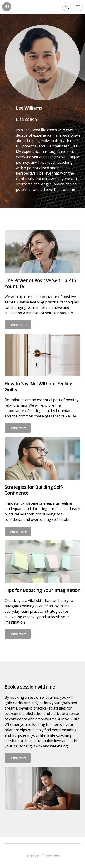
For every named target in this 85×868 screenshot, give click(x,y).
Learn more (18, 325)
